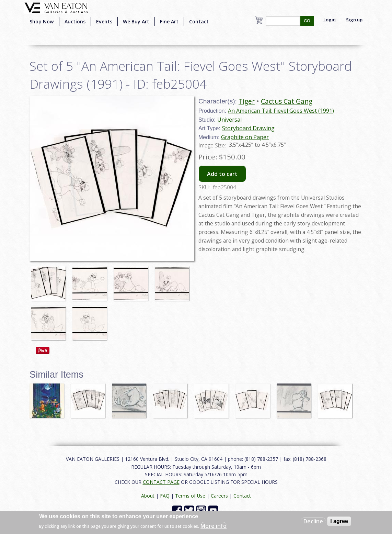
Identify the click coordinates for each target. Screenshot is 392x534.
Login (330, 20)
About (148, 496)
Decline (313, 521)
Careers (219, 496)
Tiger (247, 101)
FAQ (165, 496)
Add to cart (222, 174)
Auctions (75, 21)
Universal (229, 120)
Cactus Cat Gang (287, 101)
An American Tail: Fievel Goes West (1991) (281, 111)
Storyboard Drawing (248, 128)
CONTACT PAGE (161, 482)
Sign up (354, 20)
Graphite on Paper (245, 137)
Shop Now (42, 21)
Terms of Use (190, 496)
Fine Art (169, 21)
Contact (199, 21)
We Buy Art (136, 21)
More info (214, 526)
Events (104, 21)
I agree (339, 521)
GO (307, 21)
